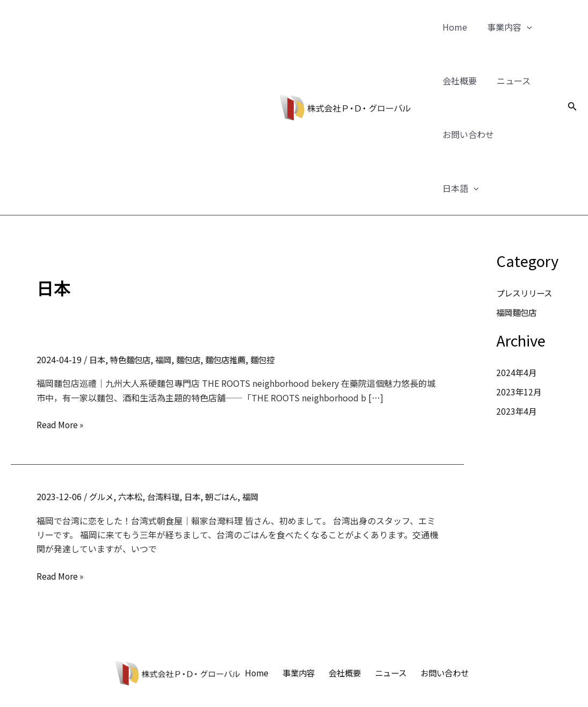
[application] (522, 27)
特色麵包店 (133, 306)
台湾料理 (168, 443)
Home (453, 27)
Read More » (61, 371)
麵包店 (194, 306)
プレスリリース (526, 239)
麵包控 (272, 306)
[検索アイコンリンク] (572, 81)
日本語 (528, 134)
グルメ (102, 443)
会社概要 (458, 81)
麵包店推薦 (233, 306)
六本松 (133, 443)
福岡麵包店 (518, 258)
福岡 (168, 306)
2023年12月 (519, 338)
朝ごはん (229, 443)
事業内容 (505, 27)
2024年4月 (517, 319)
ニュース (509, 81)
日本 (98, 306)
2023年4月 (517, 357)
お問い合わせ (467, 134)
